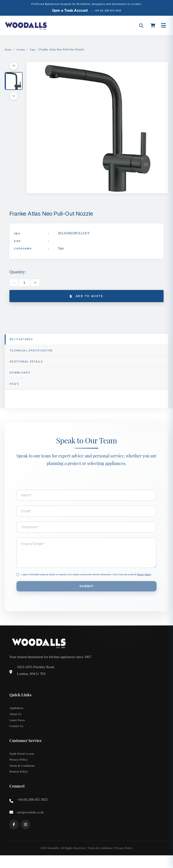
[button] (14, 81)
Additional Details (29, 365)
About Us (16, 722)
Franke (22, 49)
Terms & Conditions (23, 776)
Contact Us (17, 735)
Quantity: (18, 272)
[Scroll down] (14, 96)
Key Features (24, 341)
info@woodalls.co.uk (31, 824)
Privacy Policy (144, 581)
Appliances (17, 715)
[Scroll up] (14, 66)
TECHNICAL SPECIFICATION (35, 353)
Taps (34, 49)
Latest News (18, 729)
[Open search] (141, 26)
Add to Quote (86, 297)
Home (9, 49)
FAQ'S (16, 390)
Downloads (22, 378)
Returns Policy (19, 783)
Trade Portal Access (22, 763)
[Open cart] (153, 26)
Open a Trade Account (70, 11)
